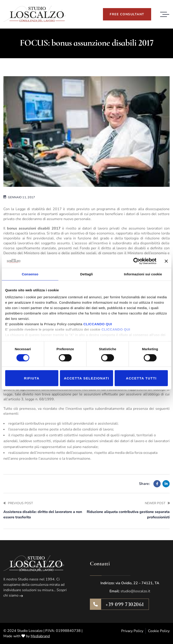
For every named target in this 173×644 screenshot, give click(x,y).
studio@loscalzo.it (135, 591)
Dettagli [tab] (86, 274)
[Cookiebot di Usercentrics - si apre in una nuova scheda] (137, 261)
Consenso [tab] (30, 274)
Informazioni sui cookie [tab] (143, 274)
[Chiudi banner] (166, 261)
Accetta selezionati (87, 378)
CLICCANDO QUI (98, 324)
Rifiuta (32, 378)
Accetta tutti (141, 378)
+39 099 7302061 (125, 604)
